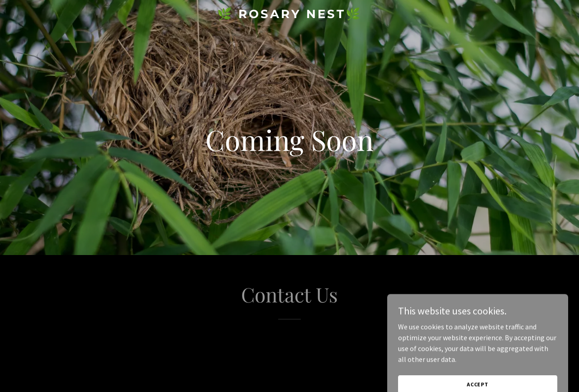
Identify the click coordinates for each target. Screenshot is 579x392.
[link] (290, 15)
